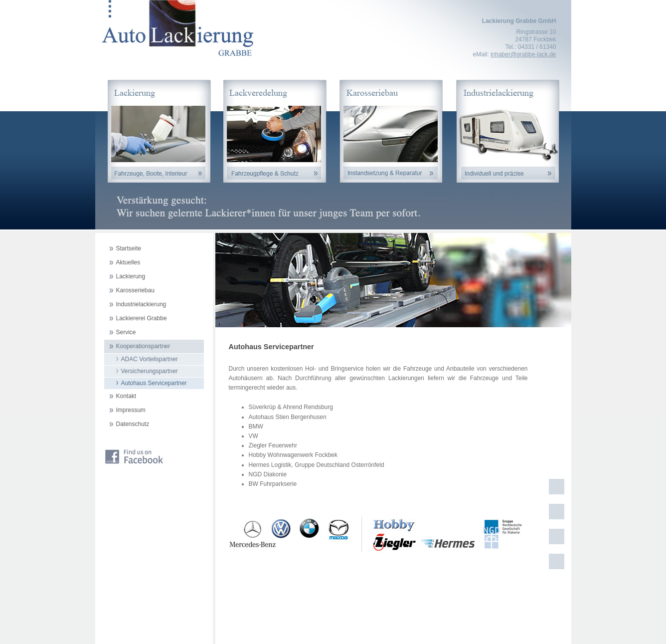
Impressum (131, 410)
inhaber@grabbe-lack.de (523, 54)
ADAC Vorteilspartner (150, 359)
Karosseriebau (135, 290)
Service (126, 332)
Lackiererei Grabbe (142, 318)
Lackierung (131, 276)
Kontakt (126, 396)
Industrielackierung (141, 304)
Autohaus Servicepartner (154, 383)
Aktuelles (128, 262)
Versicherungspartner (150, 371)
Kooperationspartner (143, 346)
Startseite (129, 248)
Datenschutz (133, 424)
